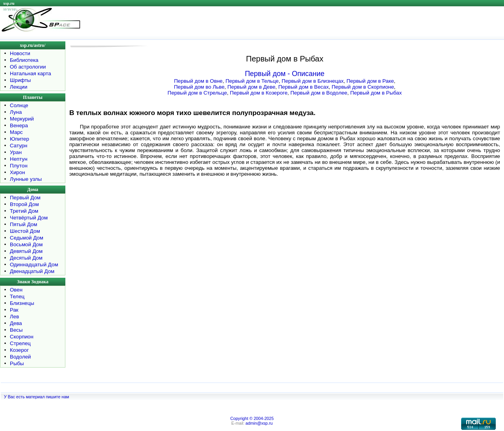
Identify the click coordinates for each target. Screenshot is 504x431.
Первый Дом (25, 198)
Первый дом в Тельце (252, 81)
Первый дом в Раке (370, 81)
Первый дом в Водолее (319, 93)
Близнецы (22, 303)
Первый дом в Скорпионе (363, 87)
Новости (20, 53)
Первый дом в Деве (251, 87)
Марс (16, 132)
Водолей (20, 357)
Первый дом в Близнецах (312, 81)
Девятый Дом (26, 251)
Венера (19, 125)
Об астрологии (28, 67)
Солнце (19, 105)
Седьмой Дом (27, 238)
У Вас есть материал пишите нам (36, 397)
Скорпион (22, 337)
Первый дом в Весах (304, 87)
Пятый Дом (23, 224)
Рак (14, 310)
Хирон (18, 172)
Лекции (19, 87)
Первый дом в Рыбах (376, 93)
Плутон (19, 166)
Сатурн (19, 146)
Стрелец (20, 343)
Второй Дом (24, 204)
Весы (16, 330)
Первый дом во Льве (199, 87)
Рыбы (17, 363)
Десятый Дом (26, 258)
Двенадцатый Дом (32, 271)
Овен (16, 290)
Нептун (19, 159)
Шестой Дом (25, 231)
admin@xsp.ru (259, 423)
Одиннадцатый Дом (34, 265)
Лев (14, 317)
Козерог (19, 350)
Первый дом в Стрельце (197, 93)
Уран (16, 152)
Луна (16, 112)
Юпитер (19, 139)
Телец (17, 296)
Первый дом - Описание (285, 74)
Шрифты (20, 80)
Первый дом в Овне (198, 81)
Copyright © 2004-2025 (252, 418)
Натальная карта (31, 73)
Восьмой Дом (26, 244)
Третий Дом (24, 211)
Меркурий (22, 119)
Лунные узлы (26, 179)
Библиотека (24, 60)
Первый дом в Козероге (259, 93)
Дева (16, 323)
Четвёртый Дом (29, 218)
